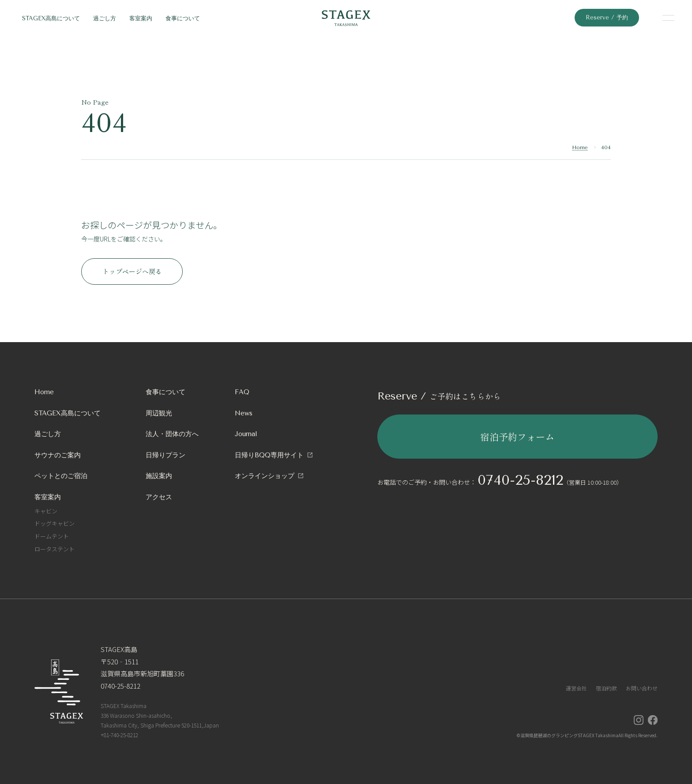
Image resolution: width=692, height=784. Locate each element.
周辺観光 (159, 413)
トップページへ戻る (132, 271)
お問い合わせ (642, 688)
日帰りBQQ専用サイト (269, 455)
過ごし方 (105, 18)
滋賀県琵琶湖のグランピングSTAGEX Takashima (569, 735)
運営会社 (576, 688)
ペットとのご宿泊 (61, 476)
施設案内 (159, 476)
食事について (183, 18)
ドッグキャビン (55, 523)
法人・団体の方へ (172, 434)
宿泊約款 (606, 688)
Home (580, 147)
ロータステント (55, 549)
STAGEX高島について (51, 18)
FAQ (242, 392)
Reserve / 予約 (607, 17)
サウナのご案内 (58, 455)
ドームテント (52, 536)
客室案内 (141, 18)
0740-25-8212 (520, 480)
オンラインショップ (265, 476)
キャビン (46, 511)
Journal (246, 434)
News (244, 413)
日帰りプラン (165, 455)
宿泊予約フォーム (517, 437)
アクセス (159, 497)
